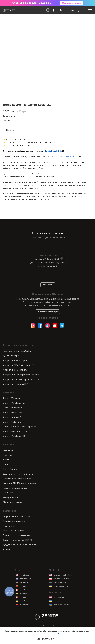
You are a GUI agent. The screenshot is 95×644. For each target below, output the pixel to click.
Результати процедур (15, 488)
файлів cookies (55, 634)
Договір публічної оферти (18, 474)
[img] (61, 10)
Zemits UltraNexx (12, 408)
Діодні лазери (11, 356)
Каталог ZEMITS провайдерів (19, 483)
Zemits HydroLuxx (13, 412)
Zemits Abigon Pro (13, 417)
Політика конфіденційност (18, 479)
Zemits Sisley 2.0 (12, 422)
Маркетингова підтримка (17, 516)
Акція (6, 460)
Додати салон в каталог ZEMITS (21, 545)
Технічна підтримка (14, 521)
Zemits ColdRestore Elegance (20, 427)
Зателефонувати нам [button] (47, 233)
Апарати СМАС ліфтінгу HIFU (19, 365)
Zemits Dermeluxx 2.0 (15, 431)
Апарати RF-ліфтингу (15, 370)
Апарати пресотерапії (16, 360)
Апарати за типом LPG (16, 384)
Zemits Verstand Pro (14, 403)
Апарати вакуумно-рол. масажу (21, 379)
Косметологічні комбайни (17, 351)
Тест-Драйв (10, 469)
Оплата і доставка (14, 530)
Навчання (8, 526)
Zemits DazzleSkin (66, 157)
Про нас (8, 455)
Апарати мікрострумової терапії (22, 375)
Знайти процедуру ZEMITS (18, 540)
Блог (6, 464)
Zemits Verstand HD (14, 436)
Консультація (10, 497)
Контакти (8, 450)
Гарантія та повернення (17, 535)
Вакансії (8, 549)
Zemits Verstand (12, 398)
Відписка (8, 493)
